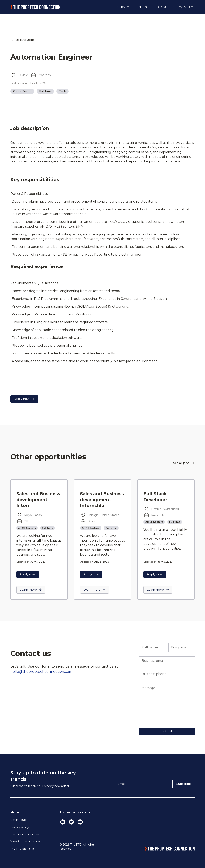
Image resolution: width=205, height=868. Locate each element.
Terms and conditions (25, 834)
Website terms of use (25, 842)
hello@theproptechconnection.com (41, 672)
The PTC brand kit (22, 849)
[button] (125, 7)
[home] (35, 7)
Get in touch (19, 820)
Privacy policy (20, 827)
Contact (187, 7)
